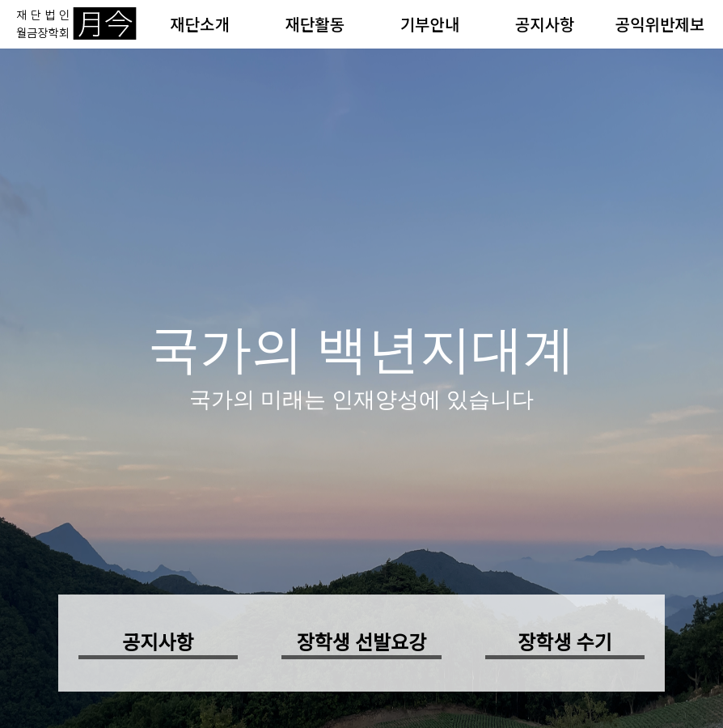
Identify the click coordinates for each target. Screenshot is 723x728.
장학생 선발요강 (362, 643)
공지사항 (545, 24)
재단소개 (200, 24)
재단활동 (315, 24)
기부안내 (430, 24)
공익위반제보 (660, 24)
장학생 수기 (564, 643)
